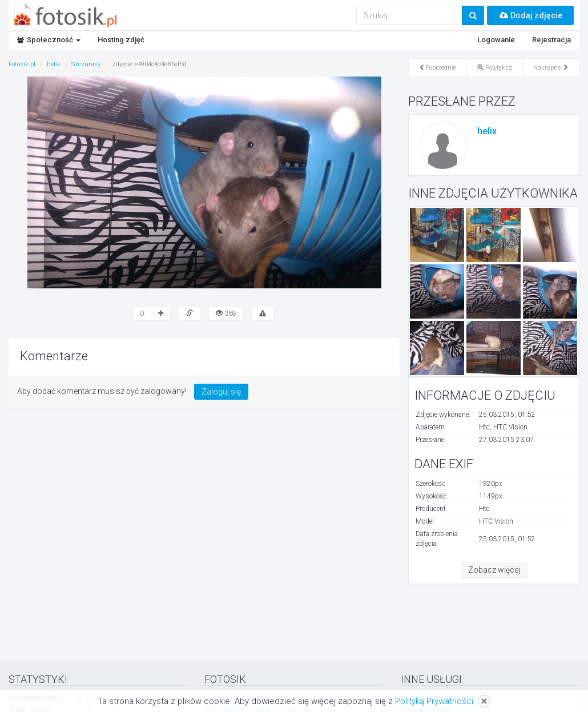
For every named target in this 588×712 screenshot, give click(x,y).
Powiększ (495, 68)
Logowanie (496, 40)
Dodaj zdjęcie (530, 15)
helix (487, 131)
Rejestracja (551, 40)
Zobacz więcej (494, 570)
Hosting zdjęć (121, 40)
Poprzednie (438, 68)
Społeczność (49, 40)
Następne (551, 68)
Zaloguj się (221, 392)
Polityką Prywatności (434, 701)
